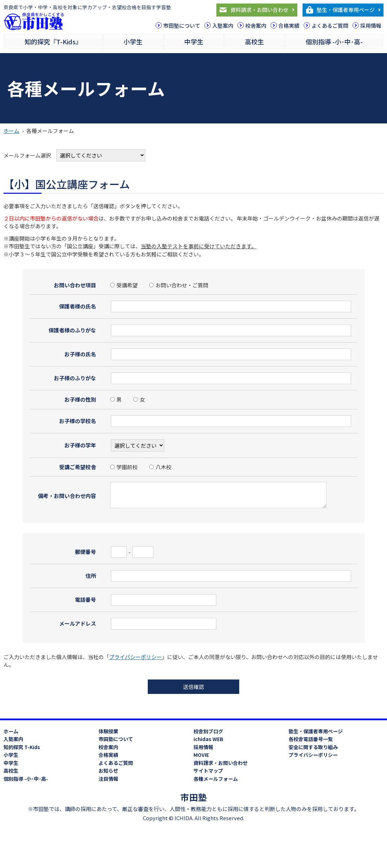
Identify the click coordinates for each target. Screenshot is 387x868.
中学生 (194, 42)
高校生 (254, 42)
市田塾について (182, 25)
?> (138, 445)
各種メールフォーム (216, 779)
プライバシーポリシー (135, 657)
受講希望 (124, 285)
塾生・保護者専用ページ (346, 10)
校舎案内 (256, 25)
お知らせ (108, 771)
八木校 (160, 467)
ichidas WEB (208, 739)
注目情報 (108, 779)
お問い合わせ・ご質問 (179, 285)
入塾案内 (223, 25)
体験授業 (108, 731)
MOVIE (201, 755)
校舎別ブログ (208, 731)
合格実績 (289, 25)
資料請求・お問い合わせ (259, 10)
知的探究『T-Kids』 (53, 42)
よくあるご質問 (330, 25)
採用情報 (371, 25)
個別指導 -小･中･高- (334, 42)
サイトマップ (208, 771)
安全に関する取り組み (313, 747)
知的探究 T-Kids (22, 747)
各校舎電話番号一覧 (311, 739)
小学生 (133, 42)
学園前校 (124, 467)
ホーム (11, 131)
